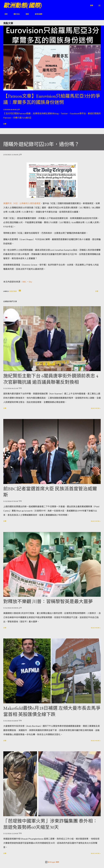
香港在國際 (37, 14)
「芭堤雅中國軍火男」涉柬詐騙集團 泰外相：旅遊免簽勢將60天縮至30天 (50, 824)
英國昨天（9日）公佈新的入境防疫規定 (22, 203)
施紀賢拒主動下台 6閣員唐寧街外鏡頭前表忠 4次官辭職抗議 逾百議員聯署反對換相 (51, 379)
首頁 (5, 14)
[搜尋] (92, 5)
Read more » (96, 408)
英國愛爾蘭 (13, 291)
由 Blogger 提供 (52, 862)
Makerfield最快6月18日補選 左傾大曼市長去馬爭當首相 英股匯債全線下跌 (52, 711)
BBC (24, 282)
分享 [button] (5, 124)
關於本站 (15, 14)
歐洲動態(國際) (23, 5)
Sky (30, 282)
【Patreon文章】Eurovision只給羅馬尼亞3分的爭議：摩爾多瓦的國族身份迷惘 (52, 99)
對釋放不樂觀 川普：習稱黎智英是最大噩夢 (48, 601)
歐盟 (26, 14)
